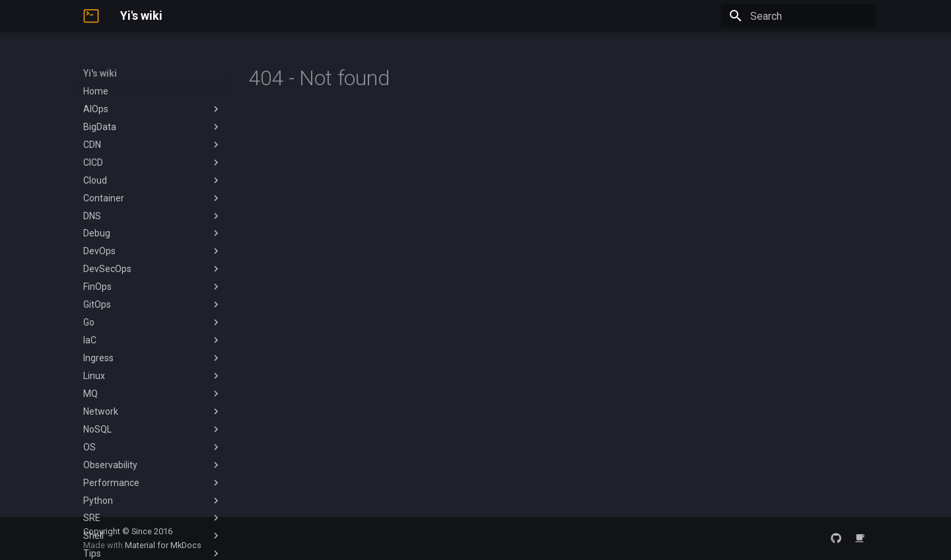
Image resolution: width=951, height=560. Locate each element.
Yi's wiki (100, 73)
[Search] (798, 16)
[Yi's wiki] (91, 16)
